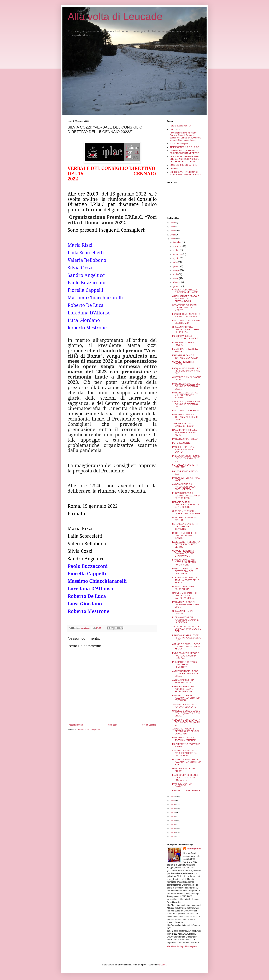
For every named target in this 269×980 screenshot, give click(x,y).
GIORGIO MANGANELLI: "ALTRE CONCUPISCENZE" (187, 512)
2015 (173, 820)
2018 (173, 808)
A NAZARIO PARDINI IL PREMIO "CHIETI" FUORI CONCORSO (185, 731)
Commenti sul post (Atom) (89, 730)
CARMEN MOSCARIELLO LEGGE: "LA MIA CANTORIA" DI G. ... (184, 596)
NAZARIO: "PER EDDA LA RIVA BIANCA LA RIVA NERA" (184, 433)
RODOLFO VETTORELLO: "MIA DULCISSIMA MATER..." (185, 536)
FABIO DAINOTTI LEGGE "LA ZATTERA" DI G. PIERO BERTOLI (186, 544)
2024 (173, 231)
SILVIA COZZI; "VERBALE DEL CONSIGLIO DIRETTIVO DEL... (187, 404)
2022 (173, 239)
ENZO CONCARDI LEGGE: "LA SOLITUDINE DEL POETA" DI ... (185, 778)
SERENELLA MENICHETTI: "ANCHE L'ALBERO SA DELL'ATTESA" (185, 753)
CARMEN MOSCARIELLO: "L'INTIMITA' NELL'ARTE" (185, 291)
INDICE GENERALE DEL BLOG (184, 147)
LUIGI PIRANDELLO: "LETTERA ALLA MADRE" (186, 337)
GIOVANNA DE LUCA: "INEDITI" (183, 612)
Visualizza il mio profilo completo (182, 946)
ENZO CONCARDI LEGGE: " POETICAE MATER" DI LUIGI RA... (186, 656)
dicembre (177, 242)
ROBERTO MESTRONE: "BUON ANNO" (184, 588)
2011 (173, 837)
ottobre (176, 250)
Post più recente (76, 725)
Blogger (163, 965)
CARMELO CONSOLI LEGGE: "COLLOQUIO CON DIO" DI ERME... (186, 713)
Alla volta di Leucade (115, 17)
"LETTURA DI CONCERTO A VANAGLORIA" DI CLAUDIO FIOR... (187, 629)
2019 (173, 805)
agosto (176, 258)
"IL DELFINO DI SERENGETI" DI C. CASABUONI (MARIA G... (186, 722)
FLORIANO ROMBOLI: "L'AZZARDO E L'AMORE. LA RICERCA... (186, 620)
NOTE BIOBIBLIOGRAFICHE (183, 165)
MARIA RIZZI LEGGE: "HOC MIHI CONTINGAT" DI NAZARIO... (185, 395)
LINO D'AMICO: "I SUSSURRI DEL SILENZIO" (186, 322)
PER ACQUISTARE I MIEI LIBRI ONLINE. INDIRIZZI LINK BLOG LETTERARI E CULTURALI (184, 159)
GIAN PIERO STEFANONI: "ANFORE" (185, 519)
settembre (178, 254)
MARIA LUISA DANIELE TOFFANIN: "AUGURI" (184, 739)
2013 (173, 829)
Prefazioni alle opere (179, 144)
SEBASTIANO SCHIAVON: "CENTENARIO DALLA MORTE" (185, 308)
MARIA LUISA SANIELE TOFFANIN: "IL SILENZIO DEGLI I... (185, 417)
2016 (173, 817)
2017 (173, 813)
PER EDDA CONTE (181, 443)
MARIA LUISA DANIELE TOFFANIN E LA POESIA (185, 357)
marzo (176, 278)
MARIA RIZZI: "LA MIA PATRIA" (187, 790)
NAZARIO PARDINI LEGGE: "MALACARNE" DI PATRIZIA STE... (187, 762)
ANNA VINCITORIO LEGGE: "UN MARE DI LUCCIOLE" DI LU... (186, 674)
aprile (176, 274)
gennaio (177, 286)
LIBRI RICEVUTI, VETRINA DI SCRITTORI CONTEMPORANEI (185, 152)
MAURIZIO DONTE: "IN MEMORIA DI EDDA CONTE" (183, 450)
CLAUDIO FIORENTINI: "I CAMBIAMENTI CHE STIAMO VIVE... (184, 553)
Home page (112, 725)
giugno (176, 266)
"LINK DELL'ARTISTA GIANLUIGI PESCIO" (183, 425)
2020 (173, 801)
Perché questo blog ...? (180, 126)
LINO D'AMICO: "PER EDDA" (186, 411)
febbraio (177, 282)
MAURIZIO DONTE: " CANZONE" (182, 785)
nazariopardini (194, 849)
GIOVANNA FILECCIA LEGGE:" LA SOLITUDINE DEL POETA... (186, 330)
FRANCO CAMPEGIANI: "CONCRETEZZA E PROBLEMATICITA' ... (184, 689)
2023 (173, 235)
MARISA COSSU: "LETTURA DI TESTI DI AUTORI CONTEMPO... (186, 571)
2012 (173, 833)
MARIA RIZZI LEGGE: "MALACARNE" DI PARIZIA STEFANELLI (186, 698)
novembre (178, 246)
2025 (173, 227)
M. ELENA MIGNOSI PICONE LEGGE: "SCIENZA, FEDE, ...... (186, 458)
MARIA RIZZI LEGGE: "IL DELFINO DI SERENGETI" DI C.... (186, 605)
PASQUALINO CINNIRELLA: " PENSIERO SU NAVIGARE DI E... (186, 371)
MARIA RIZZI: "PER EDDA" (185, 439)
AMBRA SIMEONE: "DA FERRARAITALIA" (183, 681)
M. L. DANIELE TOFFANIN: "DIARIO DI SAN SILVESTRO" (185, 665)
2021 (173, 796)
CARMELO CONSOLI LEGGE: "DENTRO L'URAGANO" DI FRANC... (186, 647)
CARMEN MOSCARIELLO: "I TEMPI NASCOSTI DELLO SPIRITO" (186, 580)
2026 (173, 223)
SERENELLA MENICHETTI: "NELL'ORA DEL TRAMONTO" (185, 526)
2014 (173, 825)
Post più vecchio (148, 725)
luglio (175, 262)
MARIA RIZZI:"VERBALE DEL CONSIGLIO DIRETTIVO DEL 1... (186, 386)
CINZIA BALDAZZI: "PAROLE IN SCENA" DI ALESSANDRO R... (186, 299)
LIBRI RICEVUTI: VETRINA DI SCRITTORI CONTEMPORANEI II (185, 173)
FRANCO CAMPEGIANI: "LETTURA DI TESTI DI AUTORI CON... (184, 562)
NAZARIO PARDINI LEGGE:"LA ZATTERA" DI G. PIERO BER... (186, 505)
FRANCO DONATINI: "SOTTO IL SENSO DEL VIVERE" (186, 315)
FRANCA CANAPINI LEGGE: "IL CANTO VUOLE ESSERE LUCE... (187, 638)
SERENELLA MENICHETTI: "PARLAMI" (185, 466)
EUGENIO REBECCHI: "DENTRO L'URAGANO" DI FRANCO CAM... (186, 496)
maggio (176, 270)
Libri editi (174, 168)
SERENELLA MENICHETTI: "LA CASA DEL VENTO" (185, 706)
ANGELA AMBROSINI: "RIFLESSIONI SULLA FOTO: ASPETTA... (184, 487)
